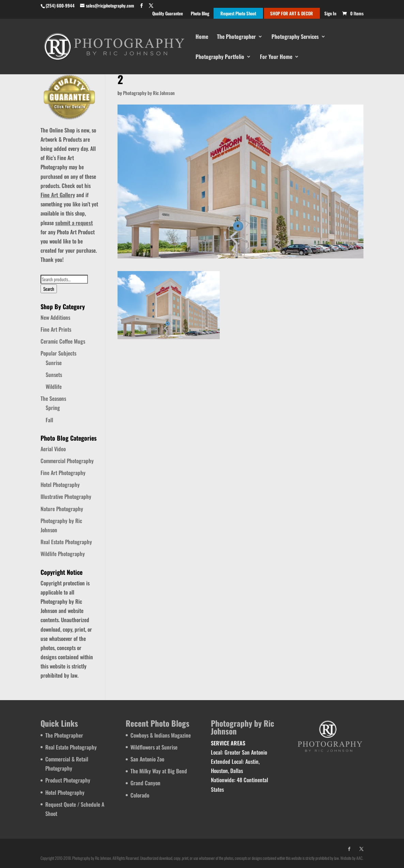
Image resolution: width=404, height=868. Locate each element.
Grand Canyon (145, 783)
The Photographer (236, 37)
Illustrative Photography (66, 496)
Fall (49, 420)
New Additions (55, 317)
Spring (53, 408)
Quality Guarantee (168, 14)
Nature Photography (62, 509)
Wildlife (54, 386)
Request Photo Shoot (238, 14)
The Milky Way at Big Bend (159, 771)
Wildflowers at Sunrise (154, 747)
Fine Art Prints (56, 329)
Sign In (330, 14)
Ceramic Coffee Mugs (63, 341)
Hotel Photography (60, 485)
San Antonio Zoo (147, 759)
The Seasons (53, 398)
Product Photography (68, 780)
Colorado (140, 795)
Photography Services (295, 37)
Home (202, 37)
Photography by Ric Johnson (149, 93)
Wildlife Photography (63, 554)
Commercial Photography (67, 461)
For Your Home (276, 57)
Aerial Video (53, 449)
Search (49, 289)
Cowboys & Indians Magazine (161, 735)
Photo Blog (200, 14)
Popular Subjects (58, 353)
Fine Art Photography (63, 473)
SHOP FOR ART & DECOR (292, 14)
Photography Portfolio (220, 57)
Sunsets (54, 375)
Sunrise (54, 363)
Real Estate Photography (66, 542)
